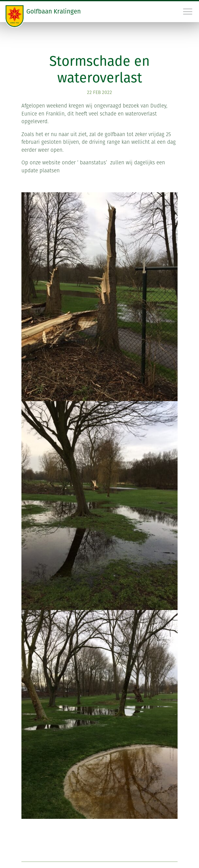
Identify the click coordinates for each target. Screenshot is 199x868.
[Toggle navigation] (188, 11)
